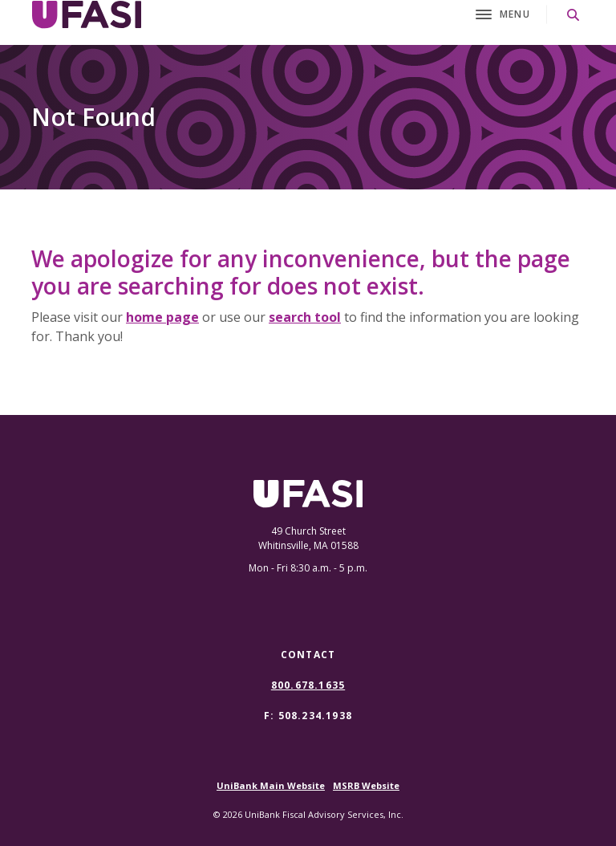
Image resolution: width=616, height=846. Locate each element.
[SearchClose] (573, 15)
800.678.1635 (308, 685)
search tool (305, 317)
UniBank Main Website (271, 785)
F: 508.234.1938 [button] (308, 716)
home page (162, 317)
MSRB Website (366, 785)
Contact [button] (308, 655)
